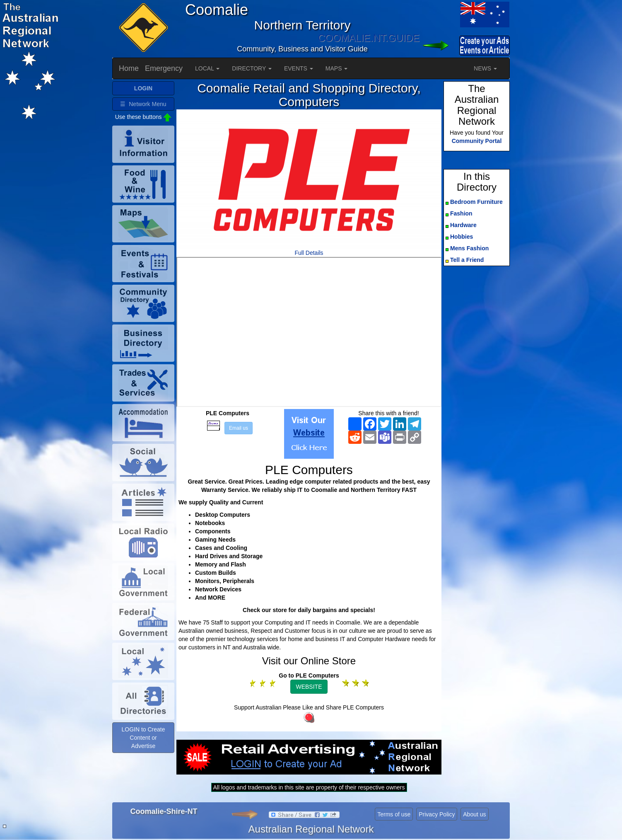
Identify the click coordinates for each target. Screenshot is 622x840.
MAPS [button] (337, 68)
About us (474, 814)
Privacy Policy (437, 814)
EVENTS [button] (299, 68)
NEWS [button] (485, 68)
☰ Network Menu (143, 104)
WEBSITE (309, 687)
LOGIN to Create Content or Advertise (143, 738)
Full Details (309, 253)
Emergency (164, 68)
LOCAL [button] (207, 68)
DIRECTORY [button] (252, 68)
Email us (239, 428)
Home (129, 68)
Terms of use (394, 814)
